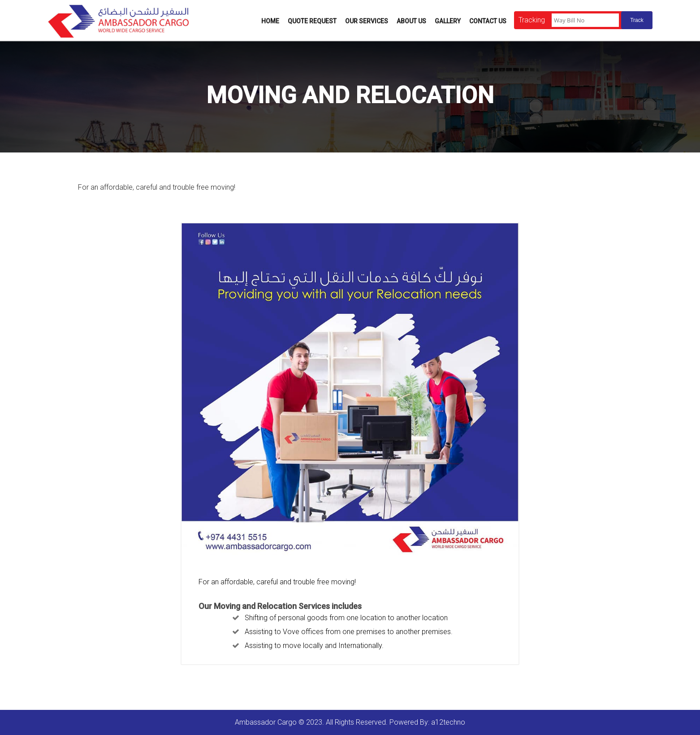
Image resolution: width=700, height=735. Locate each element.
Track (637, 20)
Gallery (448, 21)
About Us (411, 21)
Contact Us (488, 21)
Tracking (532, 20)
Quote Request (312, 21)
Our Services (367, 21)
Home (270, 21)
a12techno (448, 722)
